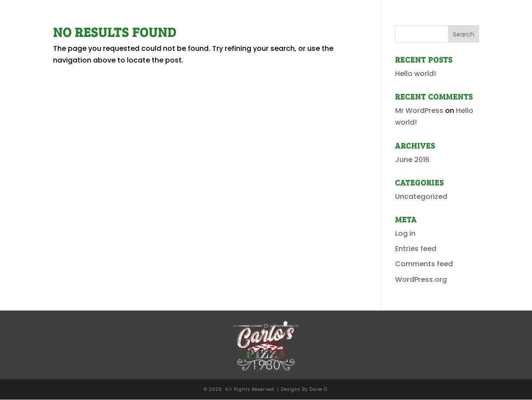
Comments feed (424, 264)
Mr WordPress (419, 111)
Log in (405, 233)
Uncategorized (421, 197)
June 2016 (412, 160)
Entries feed (416, 249)
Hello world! (416, 74)
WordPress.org (421, 279)
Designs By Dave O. (305, 389)
